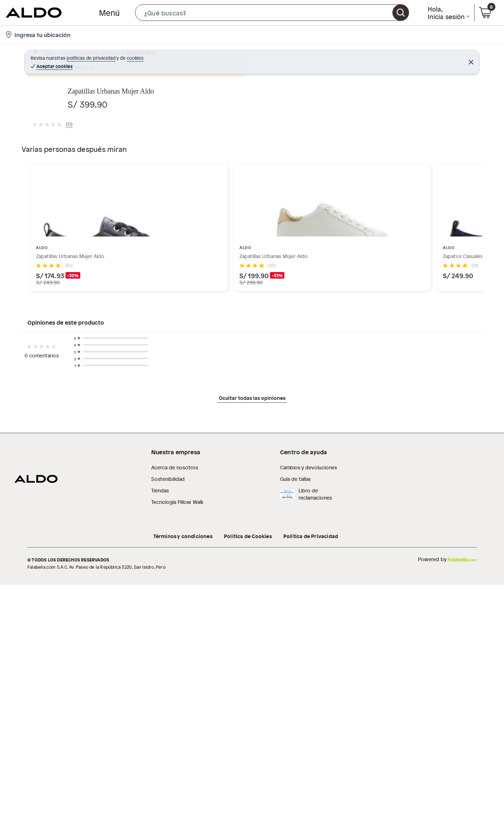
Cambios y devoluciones (309, 815)
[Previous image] (74, 186)
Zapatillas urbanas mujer (203, 56)
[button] (272, 13)
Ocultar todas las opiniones (252, 757)
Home (41, 56)
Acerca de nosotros (175, 815)
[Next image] (286, 186)
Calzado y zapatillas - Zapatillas (90, 56)
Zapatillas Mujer (150, 56)
